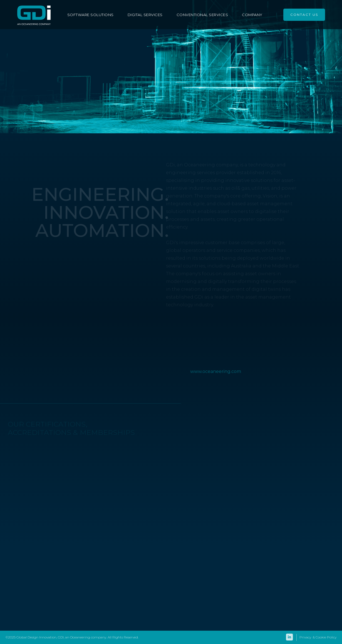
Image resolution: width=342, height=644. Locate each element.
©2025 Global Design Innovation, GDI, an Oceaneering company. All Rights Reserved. (72, 637)
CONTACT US (304, 15)
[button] (93, 15)
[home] (34, 15)
